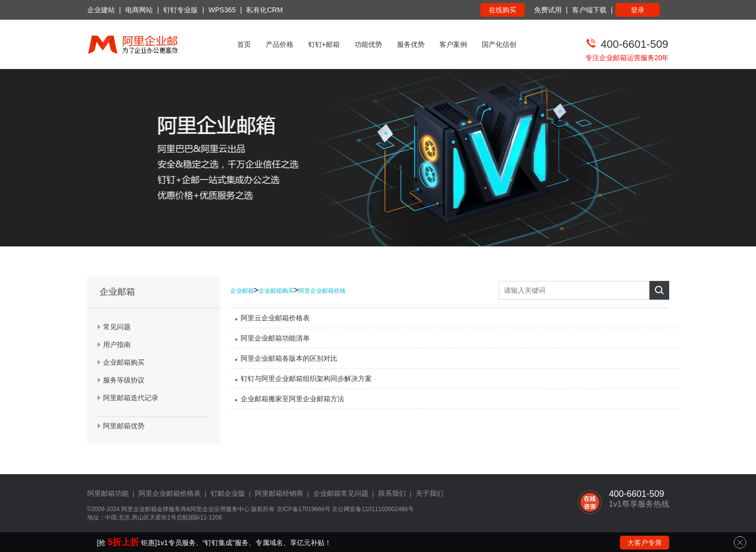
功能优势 (368, 44)
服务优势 (411, 44)
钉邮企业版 (228, 493)
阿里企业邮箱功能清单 (275, 338)
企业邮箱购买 (276, 291)
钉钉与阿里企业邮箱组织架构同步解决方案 (306, 379)
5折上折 (123, 542)
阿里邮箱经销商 (279, 493)
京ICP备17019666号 (304, 509)
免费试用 (548, 10)
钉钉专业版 (180, 10)
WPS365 (222, 10)
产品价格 (280, 44)
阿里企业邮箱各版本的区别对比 (289, 358)
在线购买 (503, 10)
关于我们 (430, 493)
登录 (638, 10)
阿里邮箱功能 (108, 493)
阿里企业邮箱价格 (322, 291)
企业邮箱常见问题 (341, 493)
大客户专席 (645, 543)
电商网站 (139, 10)
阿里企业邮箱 (139, 509)
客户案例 (453, 44)
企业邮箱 (242, 291)
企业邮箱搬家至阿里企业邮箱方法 (292, 399)
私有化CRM (264, 10)
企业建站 (101, 10)
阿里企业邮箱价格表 (170, 493)
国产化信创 (499, 44)
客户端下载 (589, 10)
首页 (244, 44)
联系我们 (392, 493)
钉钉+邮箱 (324, 44)
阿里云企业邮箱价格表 (275, 318)
